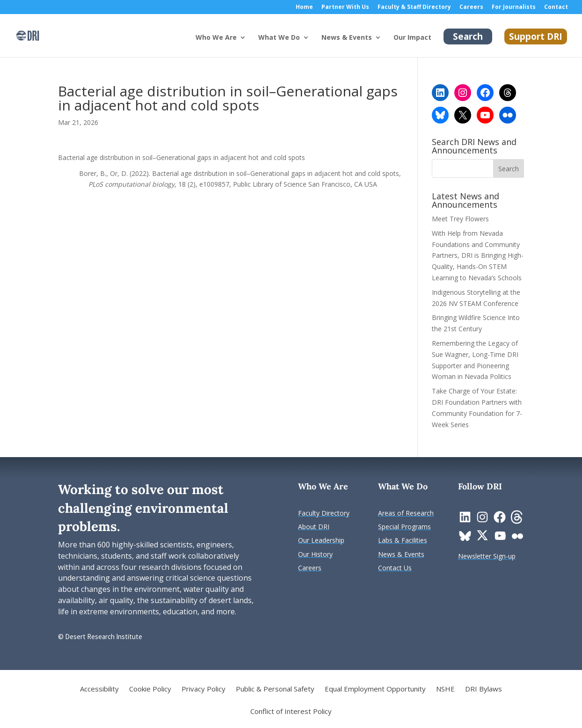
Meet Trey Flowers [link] (460, 219)
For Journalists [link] (514, 7)
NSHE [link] (445, 689)
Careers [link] (471, 7)
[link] (28, 35)
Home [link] (304, 7)
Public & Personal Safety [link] (275, 689)
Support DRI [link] (536, 36)
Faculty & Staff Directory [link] (414, 7)
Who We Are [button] (216, 38)
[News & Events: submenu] (386, 45)
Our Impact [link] (412, 38)
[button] (509, 168)
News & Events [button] (347, 38)
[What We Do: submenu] (313, 45)
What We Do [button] (279, 38)
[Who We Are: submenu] (250, 45)
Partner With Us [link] (345, 7)
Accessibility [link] (99, 689)
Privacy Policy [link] (204, 689)
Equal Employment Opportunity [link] (375, 689)
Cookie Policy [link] (150, 689)
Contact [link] (556, 7)
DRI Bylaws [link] (484, 689)
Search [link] (468, 36)
